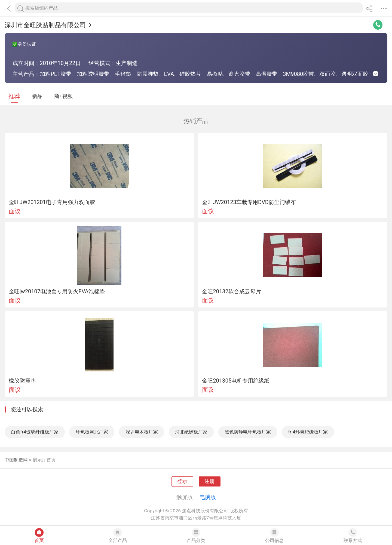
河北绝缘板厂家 (191, 432)
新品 (37, 96)
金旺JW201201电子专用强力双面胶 (52, 202)
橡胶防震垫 (22, 381)
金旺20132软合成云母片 (232, 291)
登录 (182, 481)
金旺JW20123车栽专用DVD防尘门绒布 (249, 202)
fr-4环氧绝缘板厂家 (308, 432)
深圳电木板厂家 (142, 432)
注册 (210, 481)
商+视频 (63, 96)
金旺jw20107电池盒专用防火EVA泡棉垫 (57, 291)
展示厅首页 (44, 460)
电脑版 (208, 497)
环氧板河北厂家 (92, 432)
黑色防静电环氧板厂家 (248, 432)
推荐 (14, 96)
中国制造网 (16, 460)
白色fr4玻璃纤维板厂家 (35, 432)
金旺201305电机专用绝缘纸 (236, 381)
